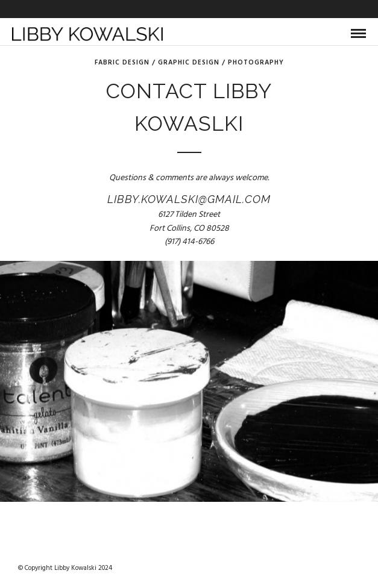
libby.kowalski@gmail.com (189, 199)
